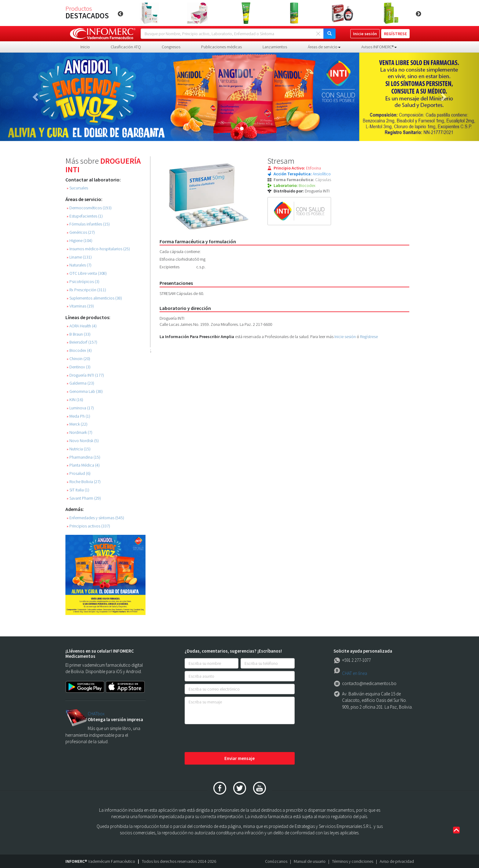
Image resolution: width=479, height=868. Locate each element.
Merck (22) (77, 424)
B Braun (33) (79, 334)
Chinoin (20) (78, 359)
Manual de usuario (310, 861)
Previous (120, 14)
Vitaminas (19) (80, 306)
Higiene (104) (79, 241)
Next (418, 14)
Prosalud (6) (79, 473)
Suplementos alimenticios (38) (94, 298)
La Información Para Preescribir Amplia (197, 337)
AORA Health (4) (82, 326)
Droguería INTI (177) (85, 375)
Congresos (171, 47)
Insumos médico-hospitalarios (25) (98, 249)
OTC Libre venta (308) (87, 273)
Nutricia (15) (79, 449)
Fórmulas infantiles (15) (88, 224)
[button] (36, 97)
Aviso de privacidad (397, 861)
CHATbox (96, 714)
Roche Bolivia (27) (84, 482)
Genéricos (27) (81, 232)
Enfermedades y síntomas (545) (95, 518)
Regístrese (369, 337)
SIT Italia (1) (78, 490)
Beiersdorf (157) (82, 342)
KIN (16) (75, 400)
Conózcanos (276, 861)
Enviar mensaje (239, 758)
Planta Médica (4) (83, 465)
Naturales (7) (79, 265)
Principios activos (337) (88, 526)
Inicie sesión (345, 337)
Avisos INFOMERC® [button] (379, 47)
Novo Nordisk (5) (83, 441)
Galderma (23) (80, 383)
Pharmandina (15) (83, 457)
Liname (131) (79, 257)
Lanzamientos (275, 47)
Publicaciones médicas (221, 47)
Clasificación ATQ (126, 47)
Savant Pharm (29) (84, 498)
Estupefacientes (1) (85, 216)
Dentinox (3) (79, 367)
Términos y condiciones (353, 861)
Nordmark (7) (79, 432)
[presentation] (231, 739)
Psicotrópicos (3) (83, 282)
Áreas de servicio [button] (324, 47)
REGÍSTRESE (395, 34)
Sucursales (77, 188)
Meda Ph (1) (78, 416)
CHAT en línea (355, 673)
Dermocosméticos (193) (89, 208)
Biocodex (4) (79, 350)
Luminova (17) (80, 408)
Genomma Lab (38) (85, 391)
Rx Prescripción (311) (86, 290)
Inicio (85, 47)
